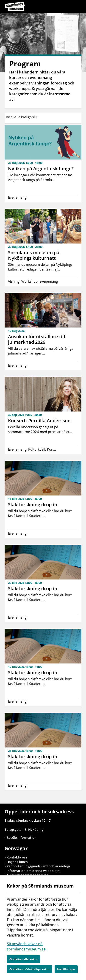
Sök (67, 7)
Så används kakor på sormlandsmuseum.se (26, 946)
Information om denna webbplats (33, 871)
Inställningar (66, 969)
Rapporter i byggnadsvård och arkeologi (38, 866)
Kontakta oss (17, 857)
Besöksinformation (22, 838)
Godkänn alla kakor (24, 959)
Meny (78, 7)
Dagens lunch (17, 862)
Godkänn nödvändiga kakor (30, 969)
